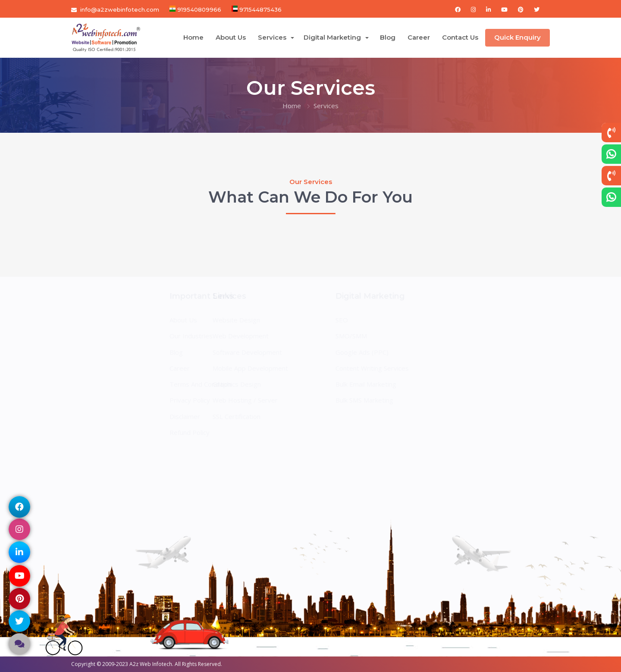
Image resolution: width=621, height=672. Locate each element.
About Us (231, 37)
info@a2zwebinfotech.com (120, 9)
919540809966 (198, 9)
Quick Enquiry (517, 37)
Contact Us (460, 37)
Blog (388, 37)
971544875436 (260, 9)
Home (193, 37)
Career (419, 37)
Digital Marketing (333, 37)
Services (273, 37)
